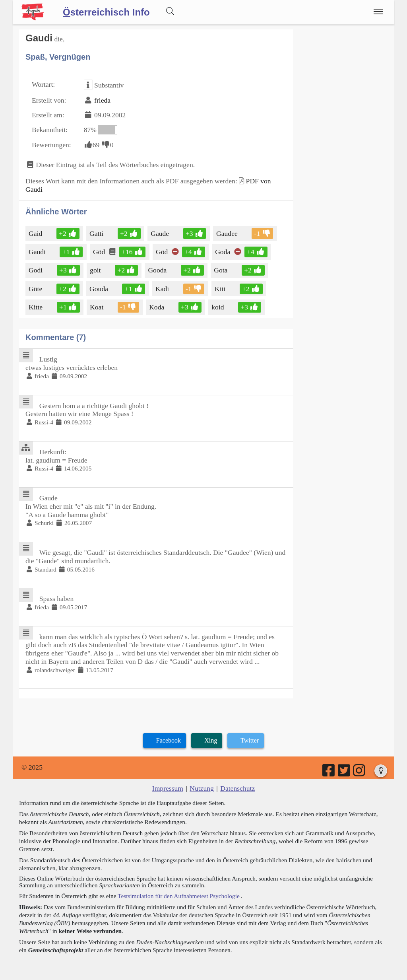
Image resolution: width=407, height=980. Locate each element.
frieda (102, 100)
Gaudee (228, 233)
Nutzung (202, 788)
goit (96, 270)
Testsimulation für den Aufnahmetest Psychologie (179, 896)
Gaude (160, 233)
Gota (222, 270)
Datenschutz (237, 788)
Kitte (36, 307)
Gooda (158, 270)
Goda (223, 252)
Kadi (163, 289)
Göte (37, 289)
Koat (97, 307)
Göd (100, 252)
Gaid (36, 233)
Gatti (97, 233)
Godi (36, 270)
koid (218, 307)
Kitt (221, 289)
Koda (157, 307)
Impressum (168, 788)
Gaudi (38, 252)
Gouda (99, 289)
